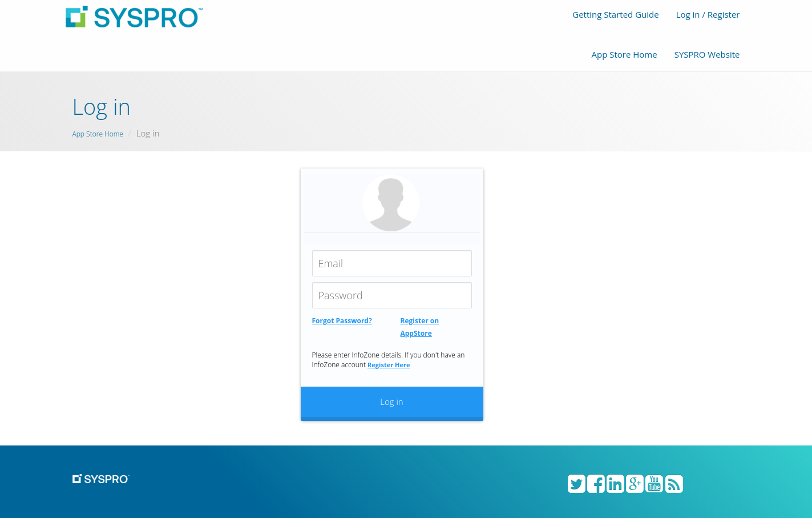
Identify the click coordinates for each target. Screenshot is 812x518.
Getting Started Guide (615, 14)
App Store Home (624, 54)
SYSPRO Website (707, 54)
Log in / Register (708, 14)
